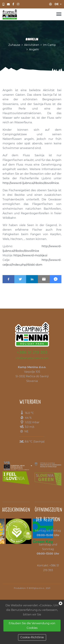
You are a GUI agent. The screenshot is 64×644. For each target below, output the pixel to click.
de (57, 4)
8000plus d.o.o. (37, 588)
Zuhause (14, 45)
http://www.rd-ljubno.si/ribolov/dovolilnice (31, 183)
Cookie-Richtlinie (32, 637)
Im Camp (49, 45)
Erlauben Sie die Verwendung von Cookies (32, 626)
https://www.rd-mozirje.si (30, 255)
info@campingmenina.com (32, 358)
